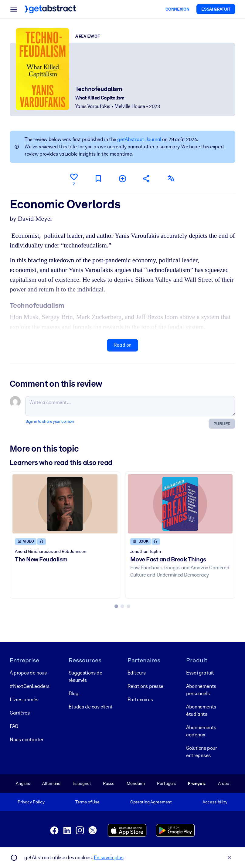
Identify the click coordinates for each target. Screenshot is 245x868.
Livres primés (24, 700)
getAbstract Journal (139, 139)
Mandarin (136, 783)
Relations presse (146, 686)
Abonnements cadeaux (201, 731)
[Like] (74, 179)
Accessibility (215, 802)
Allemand (51, 783)
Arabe (224, 783)
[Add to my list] (122, 178)
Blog (73, 693)
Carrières (20, 713)
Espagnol (82, 783)
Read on (122, 345)
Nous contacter (27, 740)
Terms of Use (87, 802)
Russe (109, 783)
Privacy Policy (31, 802)
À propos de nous (28, 673)
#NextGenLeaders (30, 686)
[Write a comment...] (130, 406)
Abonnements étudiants (201, 710)
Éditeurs (137, 673)
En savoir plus (109, 858)
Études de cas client (91, 707)
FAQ (14, 726)
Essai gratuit (200, 673)
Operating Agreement (151, 802)
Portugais (166, 783)
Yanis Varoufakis (93, 106)
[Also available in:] (171, 178)
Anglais (23, 783)
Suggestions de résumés (85, 676)
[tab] (116, 606)
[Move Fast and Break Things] (180, 504)
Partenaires (140, 700)
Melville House (130, 106)
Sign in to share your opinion (50, 421)
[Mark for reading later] (98, 178)
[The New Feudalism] (65, 504)
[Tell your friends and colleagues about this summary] (147, 178)
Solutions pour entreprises (201, 752)
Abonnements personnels (201, 690)
